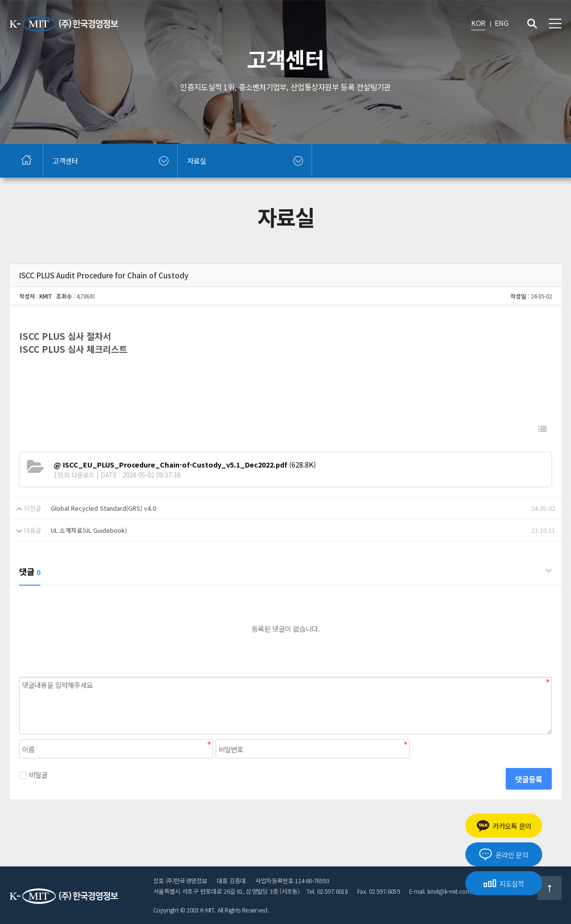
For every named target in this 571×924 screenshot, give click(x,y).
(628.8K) (185, 464)
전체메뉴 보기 (555, 24)
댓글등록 (529, 779)
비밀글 (33, 774)
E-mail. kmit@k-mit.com (440, 891)
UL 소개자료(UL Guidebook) (89, 530)
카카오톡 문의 (504, 826)
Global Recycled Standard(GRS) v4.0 (103, 508)
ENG (501, 23)
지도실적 (504, 883)
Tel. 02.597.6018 (327, 891)
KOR (478, 23)
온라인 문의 (504, 854)
